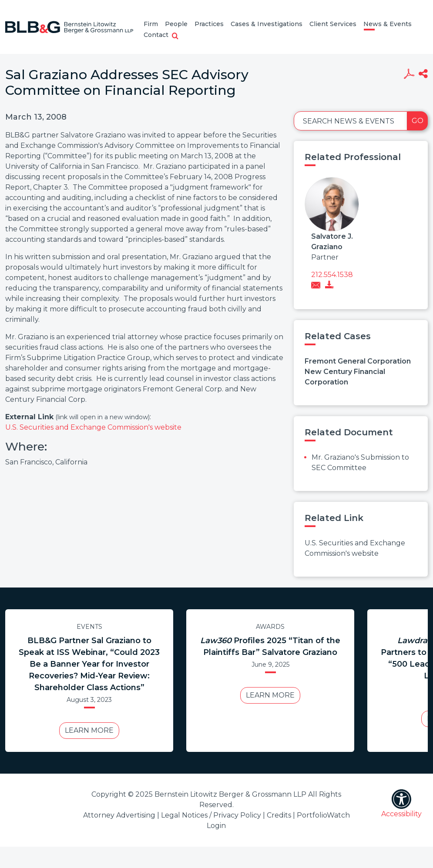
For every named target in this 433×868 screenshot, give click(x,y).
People (176, 24)
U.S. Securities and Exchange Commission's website (93, 427)
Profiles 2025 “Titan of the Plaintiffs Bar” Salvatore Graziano (270, 646)
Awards (270, 627)
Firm (151, 24)
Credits (279, 815)
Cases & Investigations (267, 24)
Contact (156, 35)
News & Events (388, 24)
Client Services (333, 24)
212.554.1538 (332, 275)
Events (89, 627)
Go (418, 121)
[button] (175, 37)
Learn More (89, 730)
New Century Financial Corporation (345, 377)
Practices (209, 24)
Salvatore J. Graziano (332, 242)
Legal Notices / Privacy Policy (211, 815)
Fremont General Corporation (358, 361)
